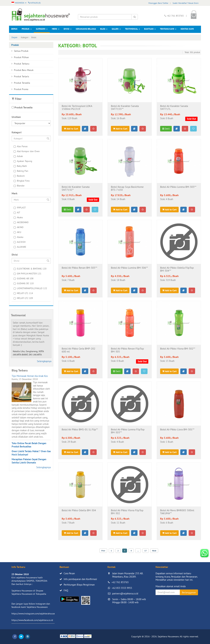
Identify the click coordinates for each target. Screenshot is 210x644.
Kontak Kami (187, 29)
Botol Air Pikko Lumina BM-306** (129, 268)
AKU (17, 232)
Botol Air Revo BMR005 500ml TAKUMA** (177, 512)
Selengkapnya (44, 361)
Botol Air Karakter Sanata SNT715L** (76, 188)
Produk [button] (27, 29)
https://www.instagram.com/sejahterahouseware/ (36, 614)
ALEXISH (20, 242)
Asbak (18, 156)
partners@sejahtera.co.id (125, 593)
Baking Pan (21, 171)
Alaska (18, 237)
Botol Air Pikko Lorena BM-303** (178, 187)
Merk (56, 29)
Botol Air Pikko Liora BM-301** (177, 430)
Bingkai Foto (22, 181)
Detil (166, 129)
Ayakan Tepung (23, 161)
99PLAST (20, 208)
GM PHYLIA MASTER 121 (27, 274)
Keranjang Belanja (86, 29)
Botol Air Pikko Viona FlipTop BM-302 (127, 512)
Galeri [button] (116, 29)
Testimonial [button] (132, 29)
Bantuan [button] (150, 29)
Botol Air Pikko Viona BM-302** (178, 349)
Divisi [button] (68, 29)
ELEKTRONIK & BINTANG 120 (30, 269)
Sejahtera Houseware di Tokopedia (29, 594)
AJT (17, 212)
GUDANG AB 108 (24, 278)
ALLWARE (20, 247)
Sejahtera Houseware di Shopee (27, 591)
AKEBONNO (21, 222)
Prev (103, 551)
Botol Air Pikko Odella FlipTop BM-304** (177, 269)
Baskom (19, 176)
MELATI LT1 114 (23, 293)
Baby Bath (20, 166)
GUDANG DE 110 (24, 283)
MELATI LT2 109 (23, 298)
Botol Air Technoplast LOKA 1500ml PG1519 (77, 108)
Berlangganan (189, 592)
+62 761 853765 (120, 582)
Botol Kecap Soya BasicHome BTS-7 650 (127, 188)
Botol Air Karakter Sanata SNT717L (174, 108)
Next (154, 551)
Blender (19, 186)
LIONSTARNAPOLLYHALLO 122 (30, 288)
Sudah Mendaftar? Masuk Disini (186, 3)
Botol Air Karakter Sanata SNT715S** (125, 108)
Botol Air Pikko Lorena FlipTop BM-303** (128, 431)
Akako (18, 217)
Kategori (42, 29)
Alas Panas (21, 146)
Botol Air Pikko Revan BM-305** (79, 268)
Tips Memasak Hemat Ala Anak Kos (30, 376)
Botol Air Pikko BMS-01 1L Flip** (80, 430)
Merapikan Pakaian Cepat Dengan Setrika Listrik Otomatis (29, 461)
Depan (14, 29)
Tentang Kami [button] (168, 29)
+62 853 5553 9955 (122, 588)
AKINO (19, 227)
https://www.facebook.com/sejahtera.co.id (32, 620)
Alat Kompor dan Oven (27, 151)
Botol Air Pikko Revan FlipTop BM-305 (127, 350)
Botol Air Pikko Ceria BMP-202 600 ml (79, 350)
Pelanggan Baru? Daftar (158, 3)
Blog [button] (104, 29)
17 (146, 551)
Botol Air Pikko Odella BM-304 (79, 510)
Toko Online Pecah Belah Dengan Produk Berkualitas (29, 445)
